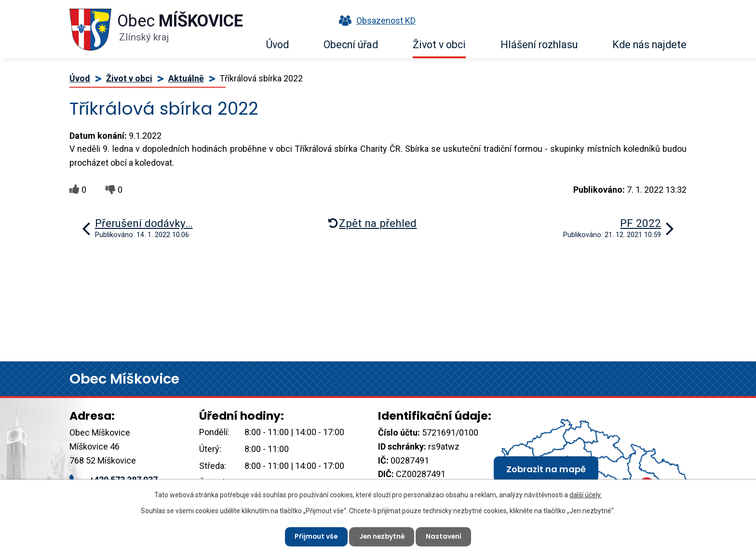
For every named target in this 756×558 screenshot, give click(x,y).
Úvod (277, 45)
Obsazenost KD (375, 20)
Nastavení (445, 536)
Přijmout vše (315, 536)
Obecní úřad (351, 45)
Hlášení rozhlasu (539, 45)
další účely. (586, 494)
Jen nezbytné (382, 536)
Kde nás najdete (649, 45)
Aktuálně (186, 78)
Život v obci (439, 45)
